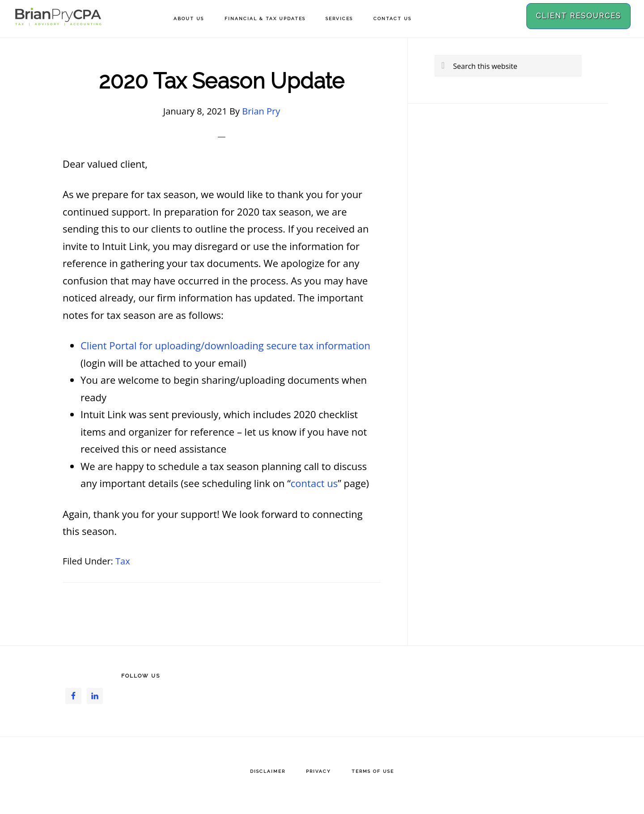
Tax (123, 561)
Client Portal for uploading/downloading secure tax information (225, 345)
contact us (314, 483)
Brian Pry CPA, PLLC (58, 21)
